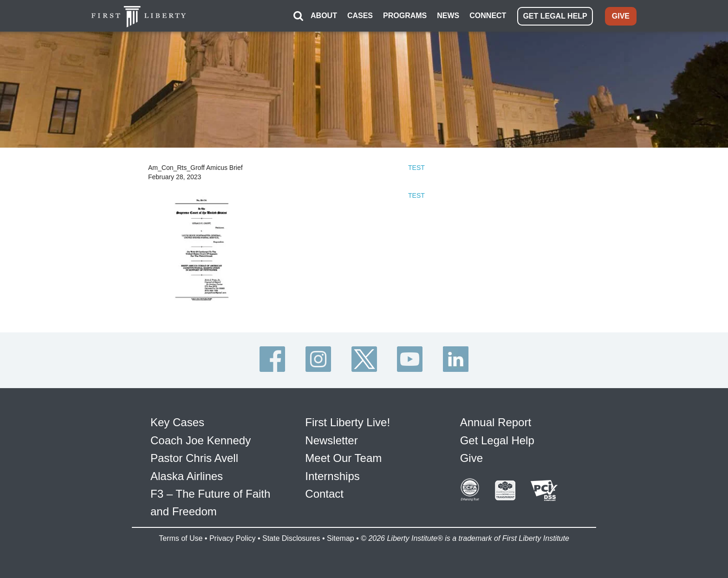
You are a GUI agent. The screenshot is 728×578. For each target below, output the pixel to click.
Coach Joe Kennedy (201, 440)
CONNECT (488, 16)
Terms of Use (181, 538)
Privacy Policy (233, 538)
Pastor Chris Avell (194, 458)
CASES (360, 16)
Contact (324, 494)
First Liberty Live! (348, 422)
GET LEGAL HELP (555, 16)
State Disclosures (291, 538)
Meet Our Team (343, 458)
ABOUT (324, 16)
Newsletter (331, 440)
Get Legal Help (497, 440)
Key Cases (177, 422)
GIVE (621, 16)
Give (471, 458)
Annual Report (496, 422)
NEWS (448, 16)
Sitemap (341, 538)
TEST (416, 168)
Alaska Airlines (187, 476)
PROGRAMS (405, 16)
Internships (332, 476)
